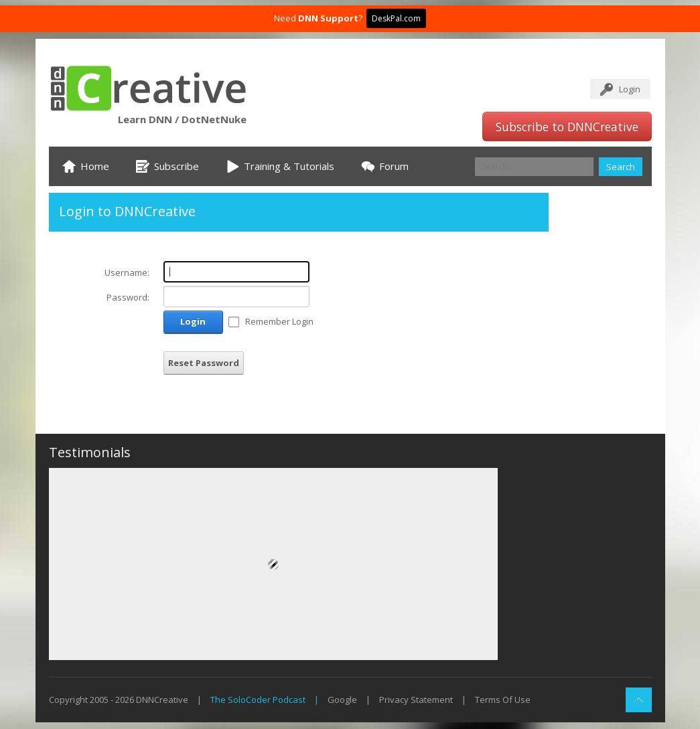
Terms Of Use (503, 700)
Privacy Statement (416, 700)
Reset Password (204, 363)
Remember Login (279, 321)
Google (342, 700)
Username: (127, 272)
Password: (128, 297)
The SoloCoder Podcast (258, 700)
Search (621, 167)
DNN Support (328, 18)
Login (630, 89)
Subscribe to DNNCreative (567, 127)
